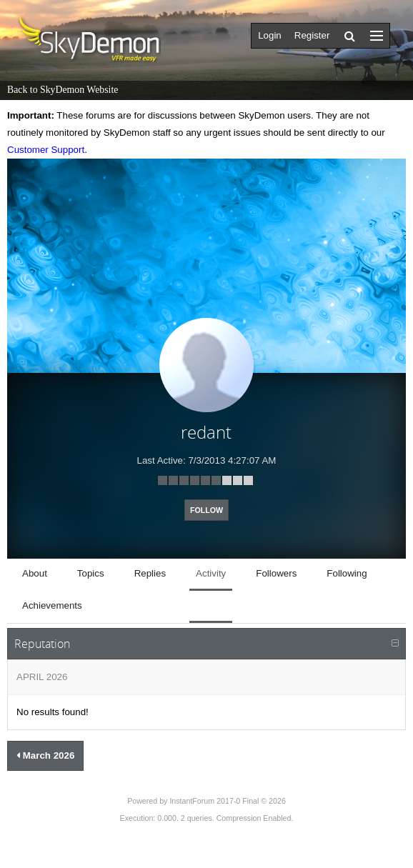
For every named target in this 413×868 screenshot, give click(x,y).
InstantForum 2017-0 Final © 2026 (227, 801)
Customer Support (46, 150)
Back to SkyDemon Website (63, 90)
